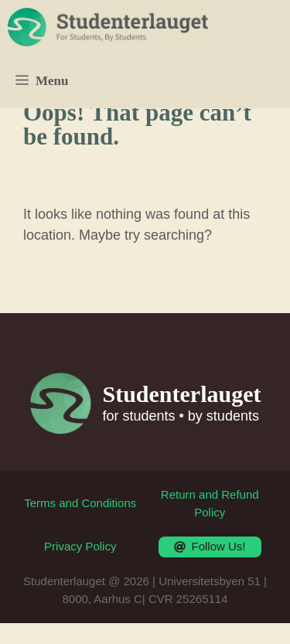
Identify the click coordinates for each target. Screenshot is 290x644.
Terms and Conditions (80, 503)
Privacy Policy (80, 546)
